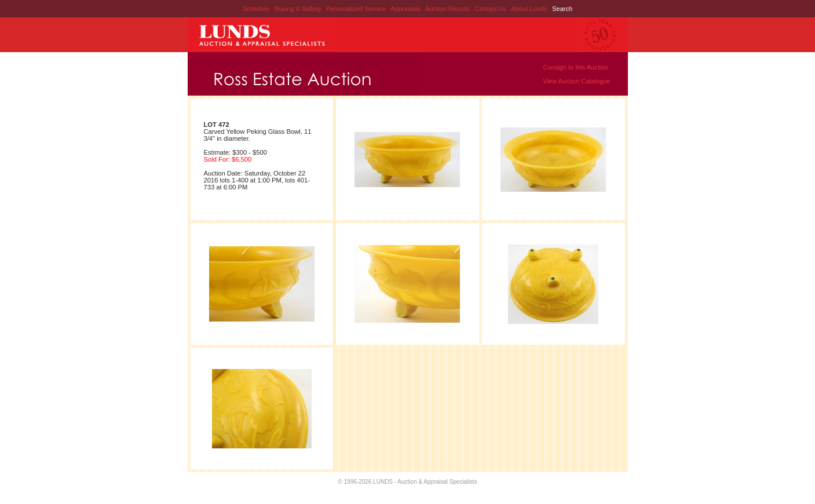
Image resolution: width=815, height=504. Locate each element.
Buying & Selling (299, 9)
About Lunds (530, 9)
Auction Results (448, 9)
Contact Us (491, 9)
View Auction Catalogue (577, 81)
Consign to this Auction (576, 67)
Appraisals (407, 9)
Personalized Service (357, 9)
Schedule (256, 9)
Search (562, 9)
